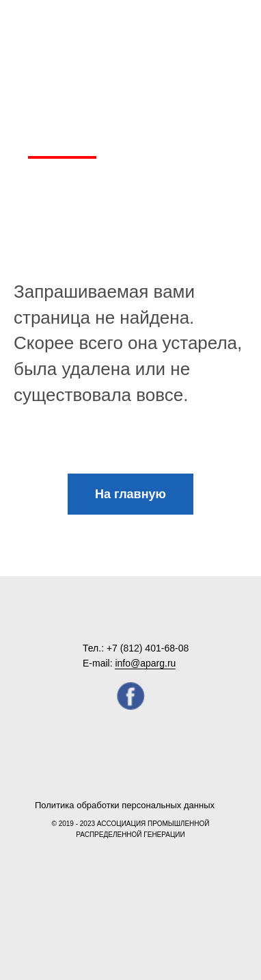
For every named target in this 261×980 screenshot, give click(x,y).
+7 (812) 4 (128, 648)
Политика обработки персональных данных (125, 805)
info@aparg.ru (145, 663)
